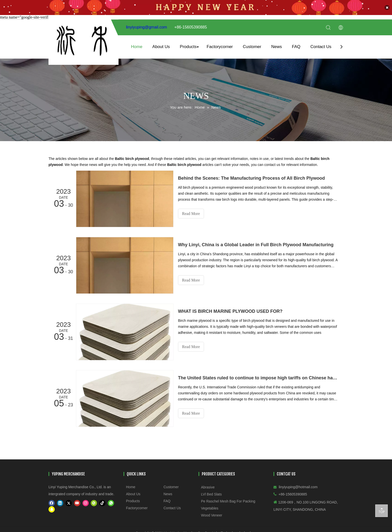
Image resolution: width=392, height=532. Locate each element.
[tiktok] (102, 503)
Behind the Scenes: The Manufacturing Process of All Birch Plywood (251, 178)
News (277, 46)
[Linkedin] (60, 503)
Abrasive (208, 487)
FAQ (296, 46)
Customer (252, 46)
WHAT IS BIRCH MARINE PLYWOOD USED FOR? (230, 311)
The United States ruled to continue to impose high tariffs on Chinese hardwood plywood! (258, 378)
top (381, 510)
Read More (191, 213)
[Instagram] (86, 503)
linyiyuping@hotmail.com (298, 487)
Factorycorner (220, 46)
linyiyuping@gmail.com (146, 27)
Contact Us (321, 46)
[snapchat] (52, 509)
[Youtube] (77, 503)
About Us (161, 46)
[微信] (94, 503)
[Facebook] (52, 503)
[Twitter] (69, 503)
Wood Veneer (212, 515)
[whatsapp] (111, 503)
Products (188, 46)
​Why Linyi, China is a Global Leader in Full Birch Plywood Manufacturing (256, 244)
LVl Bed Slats (211, 494)
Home (137, 46)
